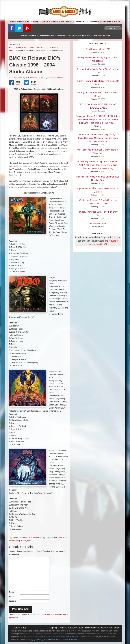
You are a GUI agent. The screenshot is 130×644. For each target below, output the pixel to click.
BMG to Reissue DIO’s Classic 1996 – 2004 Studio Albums (40, 48)
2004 (65, 538)
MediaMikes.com (68, 628)
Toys (69, 36)
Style (53, 36)
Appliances (24, 36)
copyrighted (34, 640)
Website (13, 601)
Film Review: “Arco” (98, 224)
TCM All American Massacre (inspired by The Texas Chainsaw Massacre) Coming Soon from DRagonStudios (98, 138)
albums (12, 541)
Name (12, 592)
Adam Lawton (38, 78)
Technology (61, 36)
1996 (60, 538)
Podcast (90, 36)
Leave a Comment (56, 78)
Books (46, 21)
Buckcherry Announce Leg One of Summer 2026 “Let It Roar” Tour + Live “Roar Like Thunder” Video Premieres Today (98, 165)
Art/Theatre (67, 21)
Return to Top (20, 628)
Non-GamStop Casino (102, 36)
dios (29, 541)
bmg (18, 541)
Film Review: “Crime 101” (98, 49)
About (117, 21)
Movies (21, 21)
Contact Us (107, 21)
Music (37, 21)
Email (12, 597)
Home (13, 21)
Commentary (34, 36)
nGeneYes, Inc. (105, 628)
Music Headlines (36, 538)
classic (23, 541)
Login (117, 628)
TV (29, 21)
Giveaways (94, 21)
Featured (82, 36)
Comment (14, 555)
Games (56, 21)
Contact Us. (74, 640)
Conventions (45, 36)
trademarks (51, 640)
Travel (75, 36)
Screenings (81, 21)
